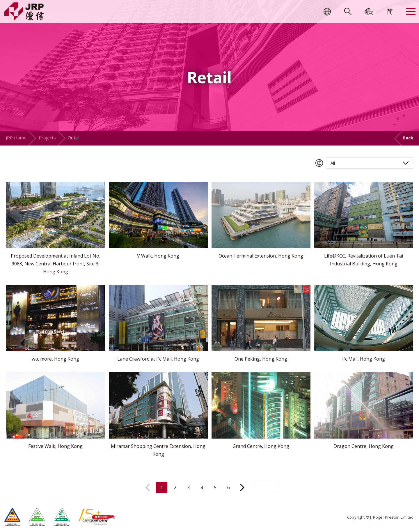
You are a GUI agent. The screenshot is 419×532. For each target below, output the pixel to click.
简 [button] (390, 11)
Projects (47, 138)
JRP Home (16, 138)
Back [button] (408, 138)
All (333, 163)
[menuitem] (390, 11)
